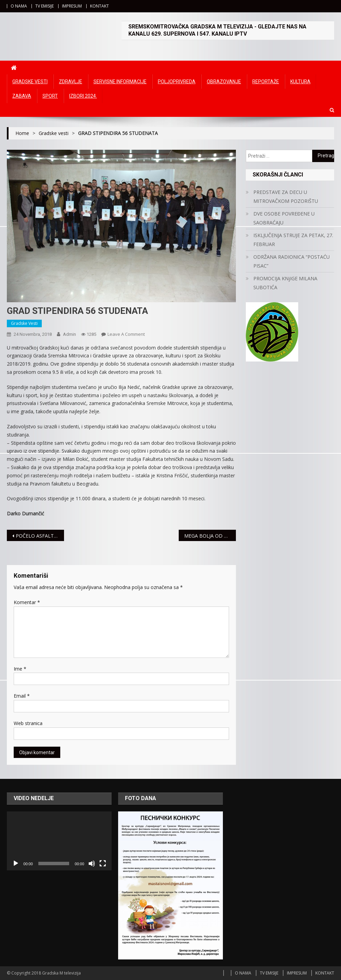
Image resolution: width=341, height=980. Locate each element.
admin (70, 334)
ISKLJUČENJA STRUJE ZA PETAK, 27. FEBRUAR (293, 240)
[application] (59, 841)
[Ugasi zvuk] (92, 863)
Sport (50, 96)
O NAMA (19, 6)
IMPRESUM (72, 6)
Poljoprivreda (177, 82)
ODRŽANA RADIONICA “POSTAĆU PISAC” (292, 261)
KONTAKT (99, 6)
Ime (20, 669)
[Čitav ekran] (103, 863)
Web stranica (28, 723)
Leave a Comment (126, 334)
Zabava (22, 96)
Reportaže (266, 82)
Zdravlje (71, 82)
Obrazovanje (224, 82)
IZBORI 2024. (83, 96)
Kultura (300, 82)
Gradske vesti (30, 82)
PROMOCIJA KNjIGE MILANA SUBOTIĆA (285, 283)
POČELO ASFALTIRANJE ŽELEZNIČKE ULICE (40, 536)
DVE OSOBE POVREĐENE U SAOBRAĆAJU (284, 218)
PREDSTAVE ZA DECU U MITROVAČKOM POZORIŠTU (286, 197)
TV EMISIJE (45, 6)
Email (22, 696)
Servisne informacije (120, 82)
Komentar (27, 602)
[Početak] (16, 863)
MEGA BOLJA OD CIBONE (210, 536)
